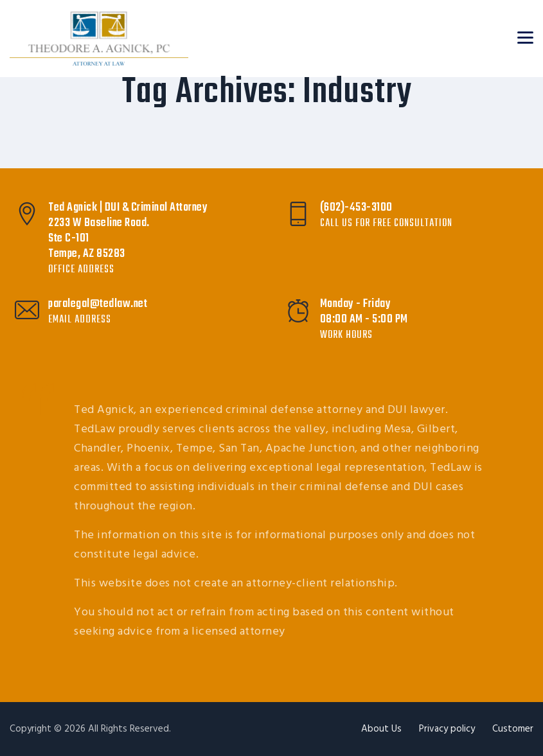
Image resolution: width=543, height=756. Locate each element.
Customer (513, 729)
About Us (381, 729)
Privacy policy (447, 729)
